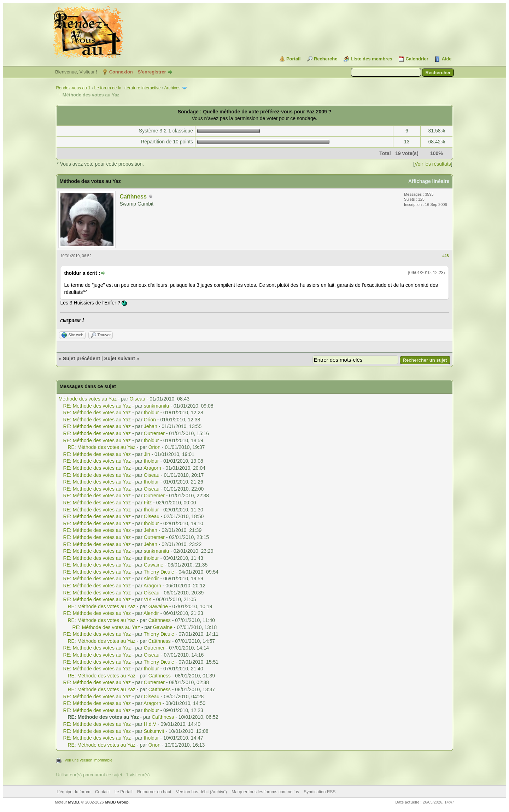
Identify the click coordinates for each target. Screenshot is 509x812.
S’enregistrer (152, 72)
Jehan (151, 426)
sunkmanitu (157, 406)
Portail (293, 59)
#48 (445, 256)
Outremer (154, 433)
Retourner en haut (154, 792)
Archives (172, 88)
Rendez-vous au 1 (73, 88)
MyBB (74, 802)
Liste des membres (371, 59)
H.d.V (150, 724)
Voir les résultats (433, 164)
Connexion (121, 72)
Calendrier (417, 59)
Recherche (326, 59)
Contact (102, 792)
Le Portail (124, 792)
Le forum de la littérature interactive (127, 88)
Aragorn (152, 468)
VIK (148, 599)
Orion (150, 420)
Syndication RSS (320, 792)
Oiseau (137, 399)
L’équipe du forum (73, 792)
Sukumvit (154, 731)
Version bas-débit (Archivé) (201, 792)
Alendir (151, 579)
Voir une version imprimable (88, 760)
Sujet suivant (120, 358)
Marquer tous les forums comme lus (265, 792)
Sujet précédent (81, 358)
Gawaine (154, 565)
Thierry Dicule (159, 572)
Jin (147, 454)
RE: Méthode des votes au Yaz (97, 406)
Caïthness (133, 197)
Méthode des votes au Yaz (87, 399)
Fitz (148, 503)
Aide (446, 59)
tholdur (151, 413)
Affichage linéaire (429, 181)
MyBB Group (117, 802)
